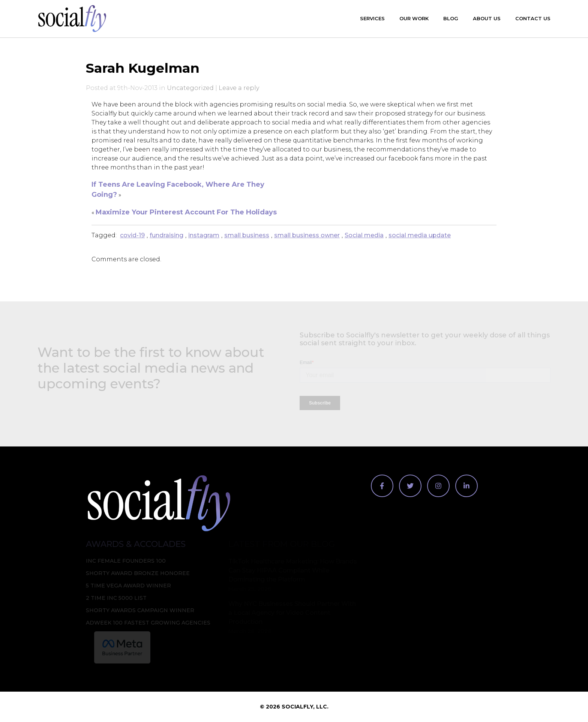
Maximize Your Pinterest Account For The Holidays (186, 212)
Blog (451, 18)
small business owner (307, 235)
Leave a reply (239, 88)
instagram (204, 235)
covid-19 (132, 235)
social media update (420, 235)
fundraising (166, 235)
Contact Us (533, 18)
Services (372, 18)
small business (247, 235)
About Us (487, 18)
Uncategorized (190, 88)
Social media (364, 235)
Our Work (414, 18)
